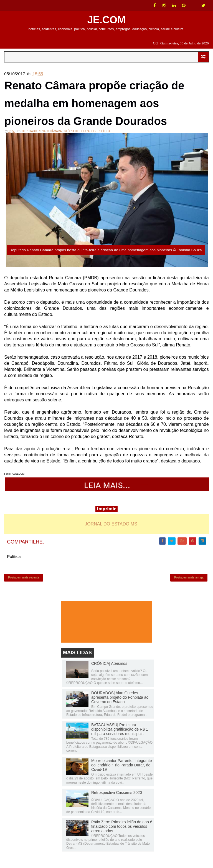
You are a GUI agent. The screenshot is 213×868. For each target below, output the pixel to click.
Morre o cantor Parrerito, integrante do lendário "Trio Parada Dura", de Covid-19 (122, 765)
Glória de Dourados (80, 131)
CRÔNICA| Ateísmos (109, 663)
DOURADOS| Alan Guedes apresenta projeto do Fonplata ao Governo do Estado (120, 697)
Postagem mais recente (24, 578)
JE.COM (106, 20)
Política (104, 131)
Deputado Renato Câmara (42, 131)
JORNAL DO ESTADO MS (111, 524)
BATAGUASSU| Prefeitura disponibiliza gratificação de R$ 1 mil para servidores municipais (120, 729)
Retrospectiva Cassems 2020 (117, 792)
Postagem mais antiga (189, 578)
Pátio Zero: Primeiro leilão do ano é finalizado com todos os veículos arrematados (122, 826)
